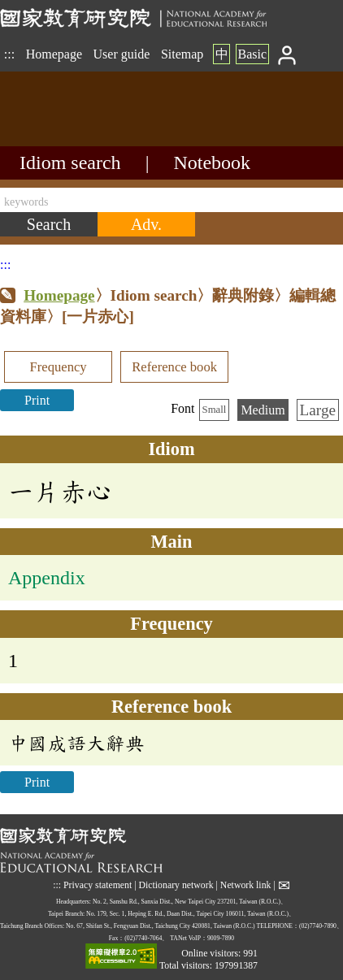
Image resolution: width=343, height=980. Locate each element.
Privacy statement (98, 885)
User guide (122, 54)
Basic (252, 54)
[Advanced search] (146, 224)
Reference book (174, 367)
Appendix (47, 578)
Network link (246, 885)
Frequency (58, 367)
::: (9, 54)
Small (215, 410)
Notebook (212, 163)
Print (37, 400)
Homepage (54, 54)
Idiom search (70, 163)
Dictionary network (176, 885)
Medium (263, 410)
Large (318, 410)
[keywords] (171, 200)
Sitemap (182, 54)
